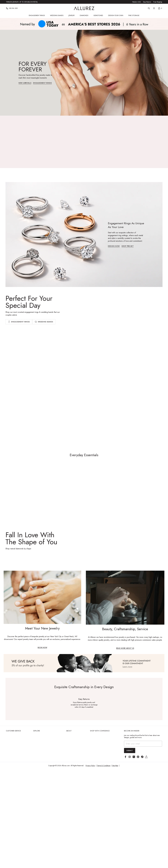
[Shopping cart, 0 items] (160, 8)
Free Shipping (158, 2)
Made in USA (137, 2)
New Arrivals (25, 83)
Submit (130, 751)
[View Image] (84, 663)
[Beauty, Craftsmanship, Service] (125, 610)
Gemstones (98, 15)
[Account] (154, 8)
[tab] (19, 322)
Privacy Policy (90, 766)
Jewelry (72, 15)
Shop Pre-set (128, 246)
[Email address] (143, 744)
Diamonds (84, 15)
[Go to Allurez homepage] (84, 8)
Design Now (114, 246)
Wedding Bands (57, 15)
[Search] (149, 8)
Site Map (115, 766)
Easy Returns (147, 2)
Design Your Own (116, 15)
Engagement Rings (37, 15)
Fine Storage (134, 15)
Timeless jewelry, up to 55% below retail (22, 2)
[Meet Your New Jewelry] (42, 610)
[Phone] (12, 8)
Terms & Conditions (104, 766)
